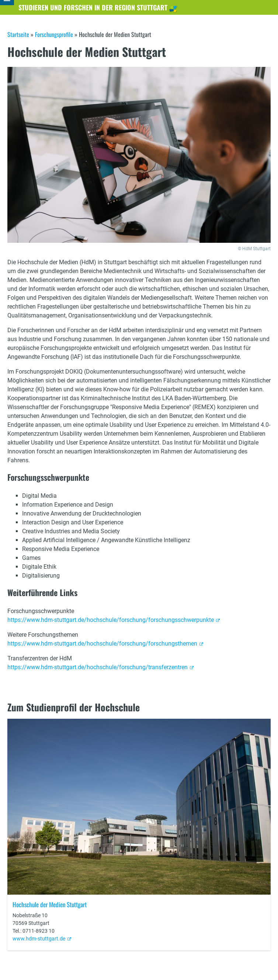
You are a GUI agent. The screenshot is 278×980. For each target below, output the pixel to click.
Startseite (18, 34)
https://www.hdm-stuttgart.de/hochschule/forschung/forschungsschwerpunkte (111, 620)
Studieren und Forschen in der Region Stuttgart (93, 7)
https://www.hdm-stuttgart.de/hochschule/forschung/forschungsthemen (102, 644)
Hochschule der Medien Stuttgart (50, 904)
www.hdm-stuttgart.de (39, 939)
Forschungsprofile (54, 34)
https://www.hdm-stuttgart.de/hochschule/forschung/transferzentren (98, 667)
